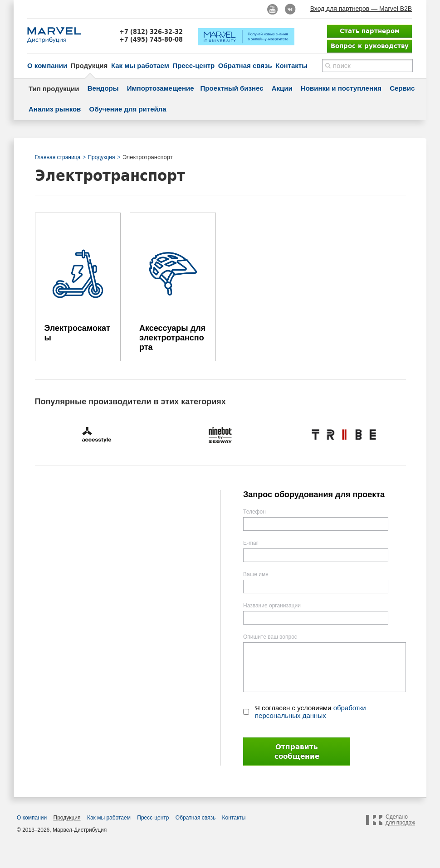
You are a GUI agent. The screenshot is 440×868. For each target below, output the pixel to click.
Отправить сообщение (297, 752)
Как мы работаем (140, 65)
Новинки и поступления (341, 88)
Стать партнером (370, 31)
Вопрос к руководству (370, 46)
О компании (47, 65)
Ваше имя (256, 574)
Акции (282, 88)
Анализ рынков (55, 109)
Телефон (254, 512)
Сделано (400, 820)
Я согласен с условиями (310, 712)
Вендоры (103, 88)
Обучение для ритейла (128, 109)
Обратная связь (245, 65)
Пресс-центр (193, 65)
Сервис (402, 88)
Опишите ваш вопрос (270, 637)
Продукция (89, 65)
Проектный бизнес (232, 88)
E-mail (251, 543)
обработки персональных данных (310, 712)
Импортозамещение (161, 88)
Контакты (291, 65)
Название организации (272, 606)
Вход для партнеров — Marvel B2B (361, 9)
